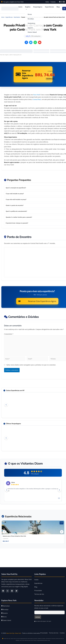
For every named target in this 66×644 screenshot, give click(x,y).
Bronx (30, 14)
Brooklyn (31, 19)
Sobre (47, 2)
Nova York (37, 95)
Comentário (9, 333)
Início (20, 7)
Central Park (37, 99)
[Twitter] (16, 589)
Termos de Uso (39, 592)
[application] (26, 9)
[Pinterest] (64, 2)
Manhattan (31, 23)
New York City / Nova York (15, 631)
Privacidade (38, 588)
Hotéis (36, 577)
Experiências (49, 7)
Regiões (28, 8)
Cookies (62, 631)
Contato (53, 2)
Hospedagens (38, 7)
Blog (58, 7)
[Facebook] (60, 2)
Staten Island (32, 32)
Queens (30, 28)
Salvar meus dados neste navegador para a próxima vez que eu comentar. (31, 364)
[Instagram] (62, 2)
